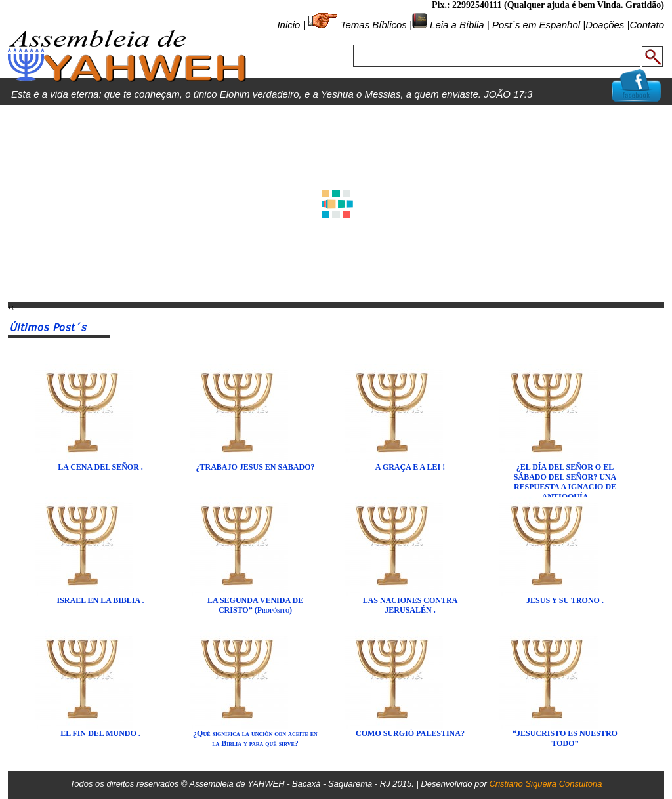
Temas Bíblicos (374, 25)
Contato (647, 25)
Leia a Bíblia (456, 25)
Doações (605, 25)
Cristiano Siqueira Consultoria (545, 784)
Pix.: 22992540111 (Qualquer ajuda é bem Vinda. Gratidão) (548, 5)
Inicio (288, 25)
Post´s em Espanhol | (539, 25)
